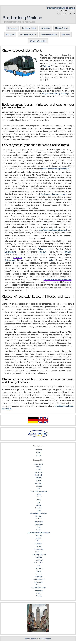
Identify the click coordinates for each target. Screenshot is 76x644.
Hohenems (39, 577)
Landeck (39, 486)
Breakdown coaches (38, 41)
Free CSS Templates (45, 639)
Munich (39, 571)
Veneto (39, 455)
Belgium (41, 249)
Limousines (46, 28)
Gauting (39, 546)
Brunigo (39, 469)
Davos (39, 527)
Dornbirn (39, 557)
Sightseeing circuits (49, 34)
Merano (39, 467)
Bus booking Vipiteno (22, 18)
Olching (39, 593)
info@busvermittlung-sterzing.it (61, 8)
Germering (39, 568)
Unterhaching (39, 549)
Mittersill (39, 497)
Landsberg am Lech (39, 555)
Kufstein (39, 505)
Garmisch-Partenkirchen (39, 491)
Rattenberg (39, 483)
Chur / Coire (39, 582)
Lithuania (18, 257)
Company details (29, 28)
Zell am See (39, 522)
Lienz (39, 511)
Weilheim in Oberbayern (39, 513)
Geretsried (39, 516)
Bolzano (39, 478)
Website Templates (31, 639)
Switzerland (10, 260)
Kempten (39, 544)
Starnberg (39, 535)
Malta (51, 260)
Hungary (43, 252)
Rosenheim (39, 524)
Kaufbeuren (39, 541)
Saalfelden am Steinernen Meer (39, 533)
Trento (39, 500)
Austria (39, 453)
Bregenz (39, 585)
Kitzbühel (39, 508)
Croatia (68, 252)
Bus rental (10, 34)
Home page (12, 28)
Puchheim (39, 574)
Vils (39, 502)
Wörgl (39, 494)
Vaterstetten (39, 563)
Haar (39, 566)
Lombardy (39, 450)
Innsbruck (39, 475)
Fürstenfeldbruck (39, 579)
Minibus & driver (62, 28)
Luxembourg (10, 252)
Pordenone (39, 560)
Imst (39, 489)
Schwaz (39, 480)
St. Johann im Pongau (39, 588)
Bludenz (39, 530)
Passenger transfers (28, 34)
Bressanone (39, 464)
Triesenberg (39, 590)
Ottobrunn (39, 552)
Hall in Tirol (39, 472)
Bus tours (66, 34)
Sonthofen (39, 519)
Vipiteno (46, 66)
